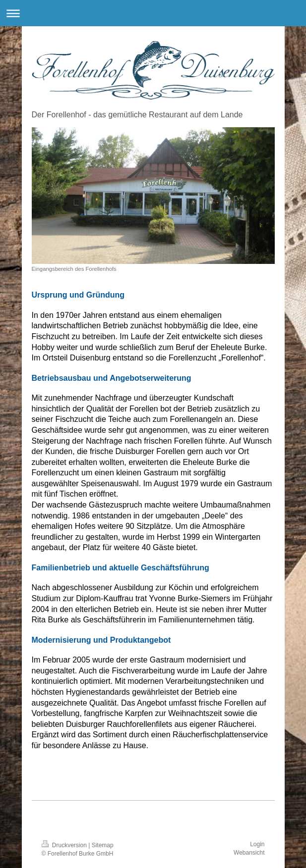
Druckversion (65, 845)
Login (257, 844)
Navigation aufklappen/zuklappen (153, 13)
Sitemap (103, 845)
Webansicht (249, 853)
